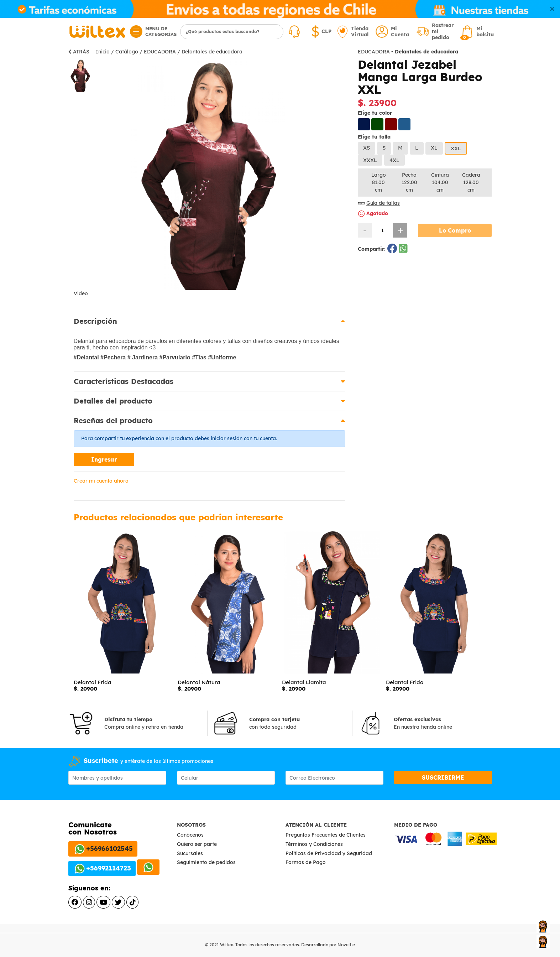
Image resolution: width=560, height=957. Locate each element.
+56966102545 (103, 849)
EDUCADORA (160, 52)
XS (367, 148)
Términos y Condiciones (315, 844)
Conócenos (190, 835)
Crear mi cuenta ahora (101, 481)
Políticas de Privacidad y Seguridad (329, 853)
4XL (394, 160)
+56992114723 (102, 869)
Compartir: (373, 249)
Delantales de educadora (212, 52)
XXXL (370, 160)
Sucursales (190, 853)
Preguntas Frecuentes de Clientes (326, 835)
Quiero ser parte (197, 844)
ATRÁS (79, 52)
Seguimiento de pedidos (206, 862)
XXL (456, 148)
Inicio (103, 52)
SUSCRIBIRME (443, 777)
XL (434, 148)
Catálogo (127, 52)
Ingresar (104, 459)
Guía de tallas (379, 203)
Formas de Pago (306, 862)
